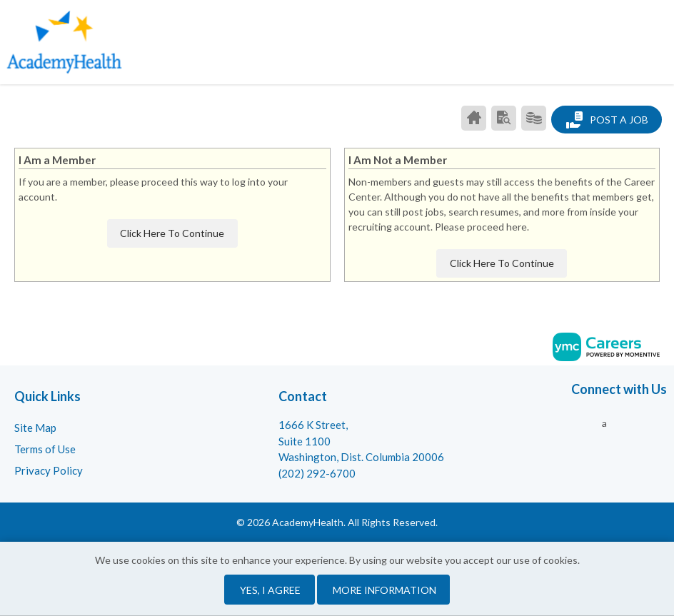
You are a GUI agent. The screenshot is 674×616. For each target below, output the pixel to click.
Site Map (35, 428)
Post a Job (607, 120)
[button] (662, 40)
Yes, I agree (270, 590)
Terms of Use (45, 449)
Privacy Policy (49, 470)
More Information (384, 590)
